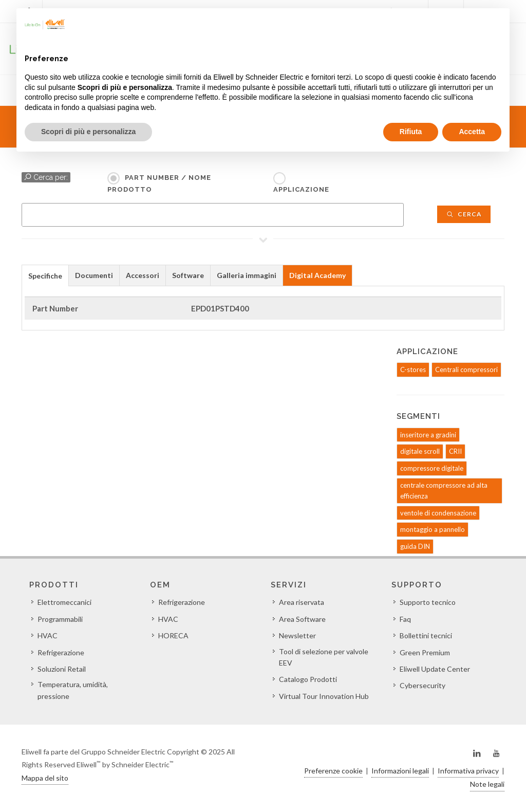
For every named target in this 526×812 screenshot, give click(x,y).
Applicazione (301, 189)
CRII (455, 451)
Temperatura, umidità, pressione (73, 690)
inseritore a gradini (428, 435)
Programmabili (60, 619)
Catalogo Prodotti (308, 679)
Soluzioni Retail (62, 669)
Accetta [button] (472, 132)
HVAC (48, 635)
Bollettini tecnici (426, 635)
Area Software (302, 619)
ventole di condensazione (438, 513)
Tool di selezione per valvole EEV (324, 657)
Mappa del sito (45, 778)
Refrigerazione (61, 652)
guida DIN (415, 546)
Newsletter (297, 635)
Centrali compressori (466, 370)
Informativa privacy (468, 771)
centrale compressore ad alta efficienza (444, 491)
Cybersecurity (422, 685)
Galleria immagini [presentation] (247, 275)
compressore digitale (432, 468)
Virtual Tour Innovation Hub (324, 696)
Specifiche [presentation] (45, 276)
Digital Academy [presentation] (317, 275)
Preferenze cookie (333, 771)
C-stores (413, 370)
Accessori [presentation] (143, 275)
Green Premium (425, 652)
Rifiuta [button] (411, 132)
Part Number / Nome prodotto (159, 183)
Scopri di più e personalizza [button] (88, 132)
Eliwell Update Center (435, 669)
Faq (405, 619)
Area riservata (302, 602)
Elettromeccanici (64, 602)
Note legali (487, 784)
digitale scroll (420, 451)
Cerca (464, 214)
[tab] (45, 275)
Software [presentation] (188, 275)
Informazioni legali (400, 771)
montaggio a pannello (433, 529)
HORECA (173, 635)
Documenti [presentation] (94, 275)
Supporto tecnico (428, 602)
